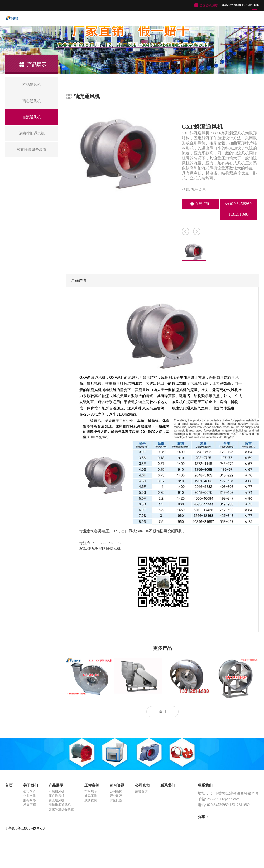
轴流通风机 (56, 800)
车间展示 (91, 791)
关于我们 (31, 785)
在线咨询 (200, 204)
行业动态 (116, 796)
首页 (9, 785)
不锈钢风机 (56, 791)
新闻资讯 (117, 785)
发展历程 (30, 805)
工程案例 (92, 785)
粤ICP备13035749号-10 (26, 828)
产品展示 (56, 785)
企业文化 (30, 796)
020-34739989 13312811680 (239, 209)
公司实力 (142, 785)
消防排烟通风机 (60, 805)
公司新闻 (116, 791)
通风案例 (91, 796)
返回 (162, 712)
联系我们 (168, 785)
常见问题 (116, 800)
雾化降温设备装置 (61, 809)
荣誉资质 (141, 791)
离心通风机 (56, 796)
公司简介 (30, 791)
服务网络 (30, 800)
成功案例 (91, 800)
